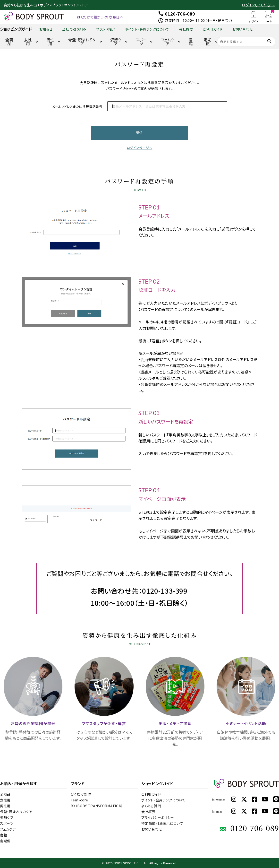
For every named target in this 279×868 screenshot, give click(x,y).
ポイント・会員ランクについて (147, 29)
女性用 (28, 42)
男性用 (50, 42)
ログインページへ (140, 148)
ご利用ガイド (213, 29)
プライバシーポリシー (158, 817)
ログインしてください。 (259, 5)
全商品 (9, 42)
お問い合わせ (242, 29)
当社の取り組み (74, 29)
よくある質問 (151, 806)
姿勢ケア (116, 42)
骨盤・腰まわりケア (82, 42)
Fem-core (79, 800)
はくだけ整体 (81, 794)
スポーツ (141, 42)
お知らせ (46, 29)
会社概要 (186, 29)
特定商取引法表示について (162, 823)
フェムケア (168, 42)
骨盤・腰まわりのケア (16, 812)
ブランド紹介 (106, 29)
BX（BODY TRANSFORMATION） (97, 806)
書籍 (191, 42)
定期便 (208, 42)
